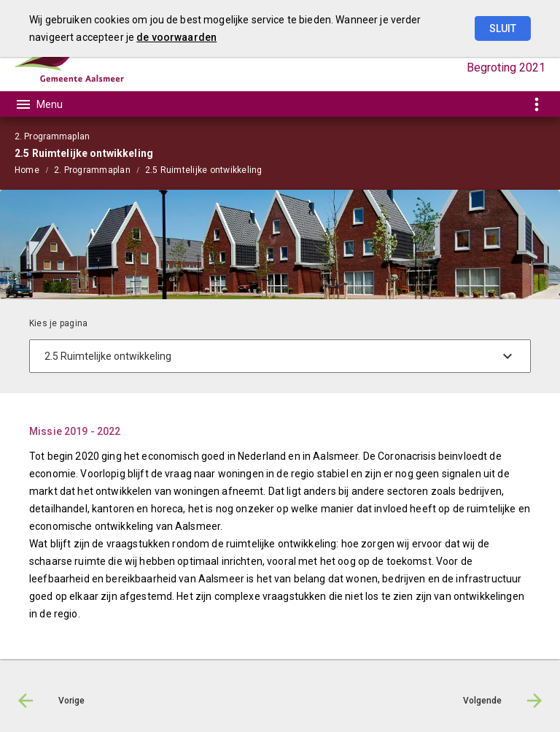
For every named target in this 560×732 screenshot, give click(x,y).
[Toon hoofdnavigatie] (39, 104)
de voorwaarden (176, 37)
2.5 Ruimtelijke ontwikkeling (204, 170)
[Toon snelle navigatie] (536, 104)
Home (27, 170)
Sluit (503, 28)
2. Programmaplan (92, 170)
